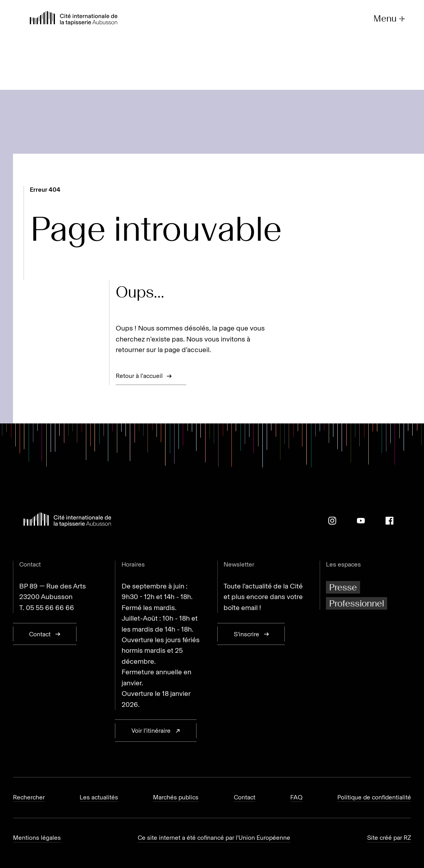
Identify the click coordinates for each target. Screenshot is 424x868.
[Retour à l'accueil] (74, 19)
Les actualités (99, 797)
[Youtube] (361, 521)
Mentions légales (37, 838)
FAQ (296, 797)
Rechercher (29, 797)
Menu (390, 19)
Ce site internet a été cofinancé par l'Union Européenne (214, 838)
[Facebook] (389, 521)
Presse (343, 587)
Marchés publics (176, 797)
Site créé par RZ (389, 838)
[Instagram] (332, 521)
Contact (245, 797)
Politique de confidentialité (374, 797)
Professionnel (357, 603)
